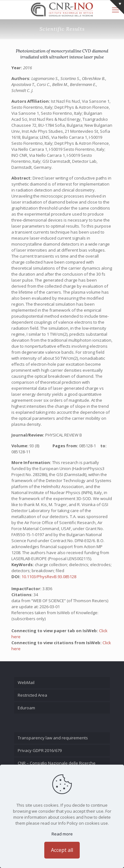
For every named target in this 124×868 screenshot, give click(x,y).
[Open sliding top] (117, 7)
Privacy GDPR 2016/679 (40, 750)
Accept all (62, 850)
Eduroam (26, 708)
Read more (62, 834)
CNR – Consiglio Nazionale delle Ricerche (57, 763)
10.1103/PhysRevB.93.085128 (49, 577)
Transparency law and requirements (53, 738)
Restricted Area (32, 695)
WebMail (26, 682)
